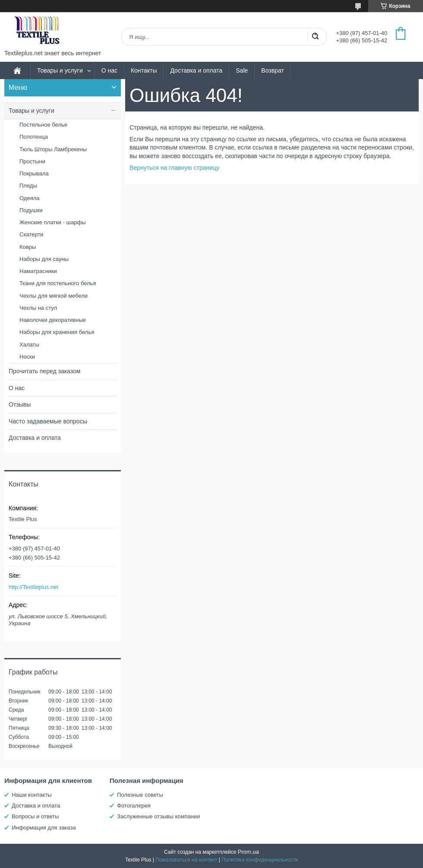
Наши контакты (32, 795)
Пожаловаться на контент (186, 860)
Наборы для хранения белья (57, 332)
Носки (27, 357)
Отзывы (20, 404)
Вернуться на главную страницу (174, 168)
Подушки (31, 210)
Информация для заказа (44, 828)
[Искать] (315, 37)
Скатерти (32, 234)
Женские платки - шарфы (53, 222)
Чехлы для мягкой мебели (54, 296)
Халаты (29, 345)
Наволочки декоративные (53, 320)
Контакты (144, 70)
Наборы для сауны (44, 259)
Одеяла (30, 198)
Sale (242, 70)
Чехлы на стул (38, 308)
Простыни (32, 161)
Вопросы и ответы (35, 816)
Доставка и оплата (196, 70)
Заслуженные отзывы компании (158, 816)
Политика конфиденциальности (260, 860)
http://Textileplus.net (33, 587)
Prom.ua (248, 852)
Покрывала (34, 173)
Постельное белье (43, 125)
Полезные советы (140, 795)
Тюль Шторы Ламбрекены (53, 149)
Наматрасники (38, 271)
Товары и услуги (60, 70)
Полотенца (34, 137)
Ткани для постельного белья (58, 283)
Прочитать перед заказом (44, 371)
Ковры (28, 247)
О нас (109, 70)
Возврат (273, 70)
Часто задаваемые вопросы (48, 421)
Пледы (28, 186)
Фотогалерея (134, 806)
